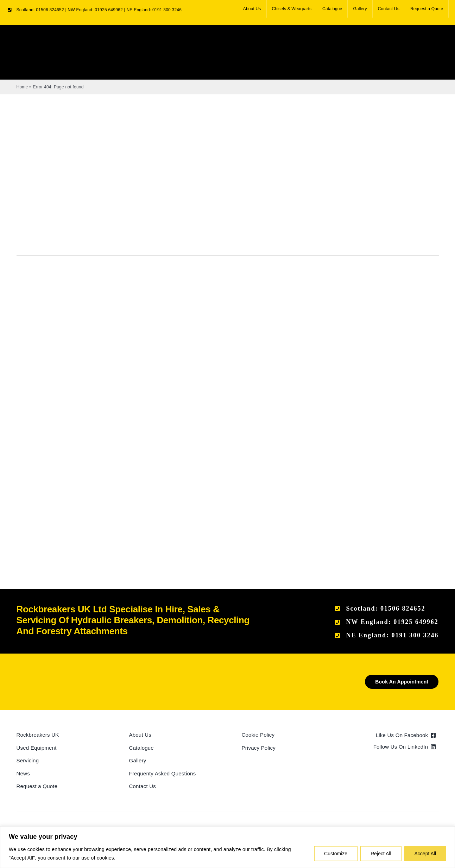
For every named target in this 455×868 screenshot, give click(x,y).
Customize (336, 854)
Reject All (381, 854)
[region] (227, 847)
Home (22, 87)
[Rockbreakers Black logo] (50, 677)
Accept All (425, 854)
